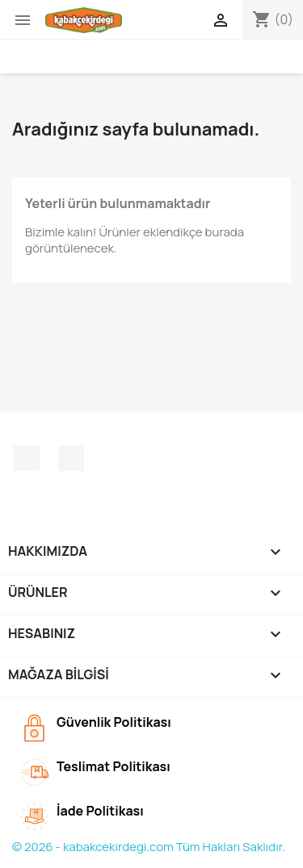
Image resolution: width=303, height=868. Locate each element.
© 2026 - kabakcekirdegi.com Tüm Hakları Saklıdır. (149, 847)
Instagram (71, 458)
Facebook (27, 458)
